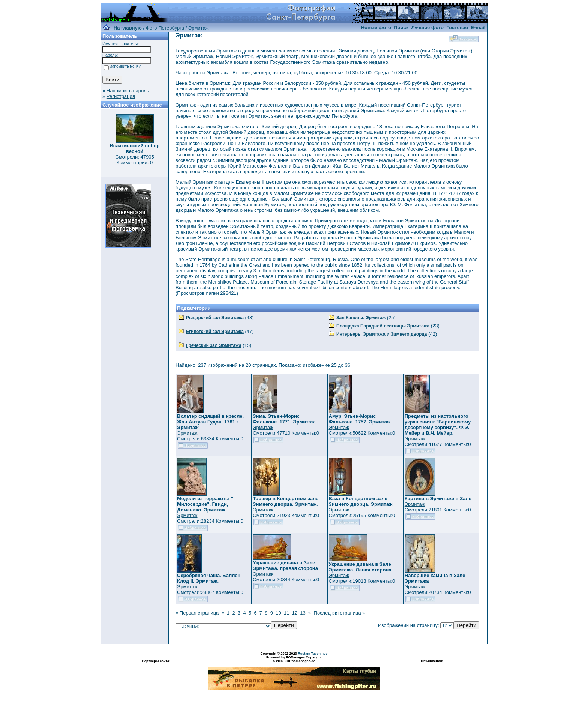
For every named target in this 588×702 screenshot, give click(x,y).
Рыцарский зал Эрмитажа (215, 318)
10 (278, 613)
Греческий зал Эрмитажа (214, 345)
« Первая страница (197, 613)
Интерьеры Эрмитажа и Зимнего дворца (382, 334)
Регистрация (121, 96)
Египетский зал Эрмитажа (215, 331)
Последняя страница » (340, 613)
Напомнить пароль (128, 91)
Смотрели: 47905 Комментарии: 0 (134, 160)
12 (295, 613)
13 (303, 613)
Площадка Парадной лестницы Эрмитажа (383, 326)
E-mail (478, 28)
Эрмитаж (187, 433)
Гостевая (457, 28)
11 (286, 613)
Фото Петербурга (165, 28)
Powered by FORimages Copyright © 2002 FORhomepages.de (294, 659)
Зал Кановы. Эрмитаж (361, 318)
